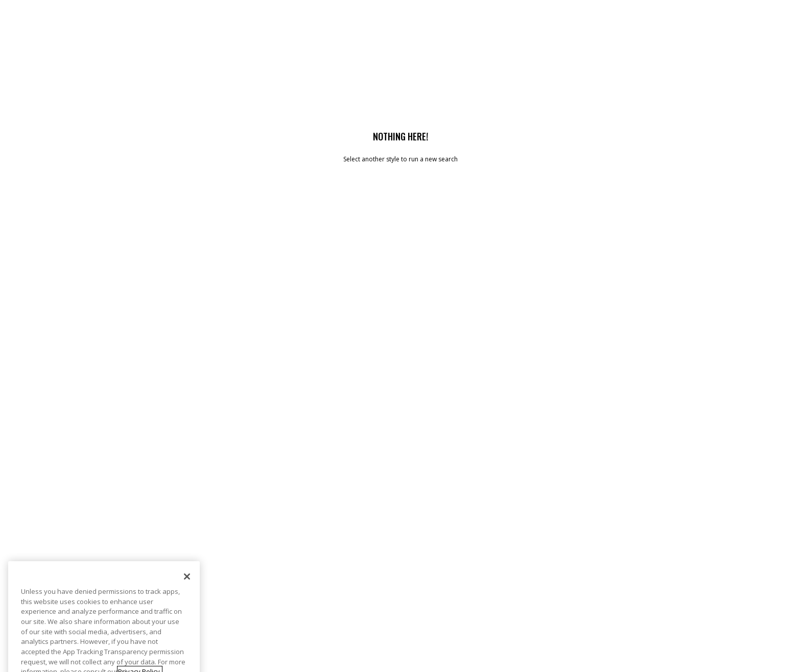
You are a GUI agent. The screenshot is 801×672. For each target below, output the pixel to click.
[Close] (187, 586)
